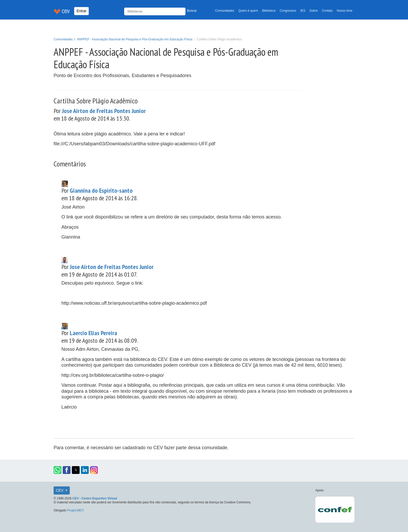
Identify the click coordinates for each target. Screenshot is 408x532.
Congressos (288, 11)
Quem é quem (248, 11)
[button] (58, 470)
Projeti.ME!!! (76, 510)
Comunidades (225, 11)
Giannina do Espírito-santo (101, 190)
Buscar (192, 11)
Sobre (314, 11)
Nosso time (345, 11)
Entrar (81, 11)
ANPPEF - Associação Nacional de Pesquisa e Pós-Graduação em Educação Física (135, 39)
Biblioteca (269, 11)
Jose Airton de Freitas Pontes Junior (104, 111)
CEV (60, 490)
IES (303, 11)
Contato (327, 11)
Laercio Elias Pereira (93, 333)
